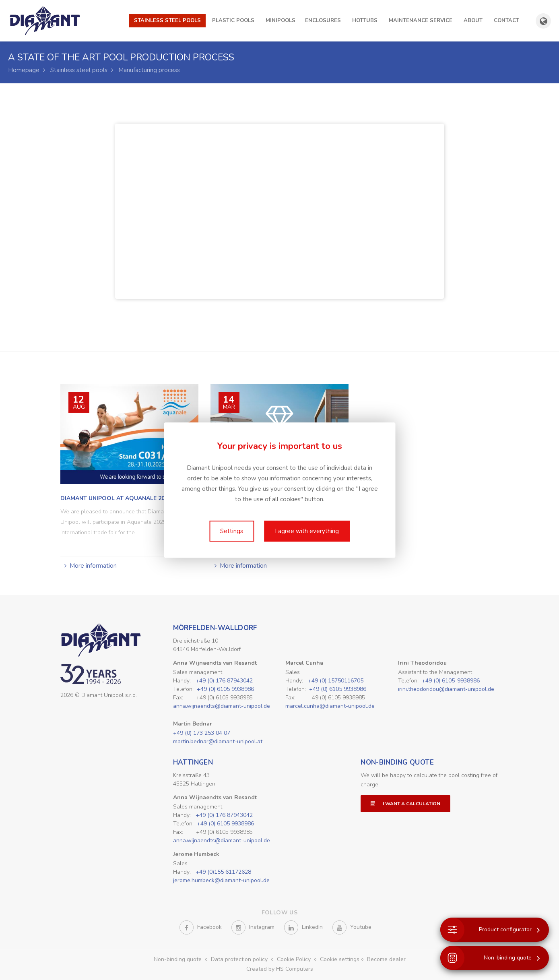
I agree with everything (307, 531)
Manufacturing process (149, 70)
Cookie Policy (295, 959)
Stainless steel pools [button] (167, 21)
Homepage (24, 70)
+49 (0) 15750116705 (336, 681)
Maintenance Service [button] (421, 21)
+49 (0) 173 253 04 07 (202, 733)
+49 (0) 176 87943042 (224, 681)
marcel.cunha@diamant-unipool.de (330, 706)
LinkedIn (303, 927)
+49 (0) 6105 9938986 (225, 689)
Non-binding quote (397, 762)
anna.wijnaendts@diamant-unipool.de (222, 706)
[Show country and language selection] (543, 21)
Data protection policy (240, 959)
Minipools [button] (281, 21)
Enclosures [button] (323, 21)
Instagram (253, 927)
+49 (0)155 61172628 (223, 872)
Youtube (352, 927)
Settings (232, 531)
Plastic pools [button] (233, 21)
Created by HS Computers (280, 969)
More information (93, 566)
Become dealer (386, 959)
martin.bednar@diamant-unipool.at (218, 741)
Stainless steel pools (79, 70)
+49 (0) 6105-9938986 (451, 681)
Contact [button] (506, 21)
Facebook (201, 927)
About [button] (473, 21)
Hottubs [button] (365, 21)
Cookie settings (340, 959)
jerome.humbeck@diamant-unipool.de (221, 880)
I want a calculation (405, 804)
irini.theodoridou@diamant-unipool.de (446, 689)
